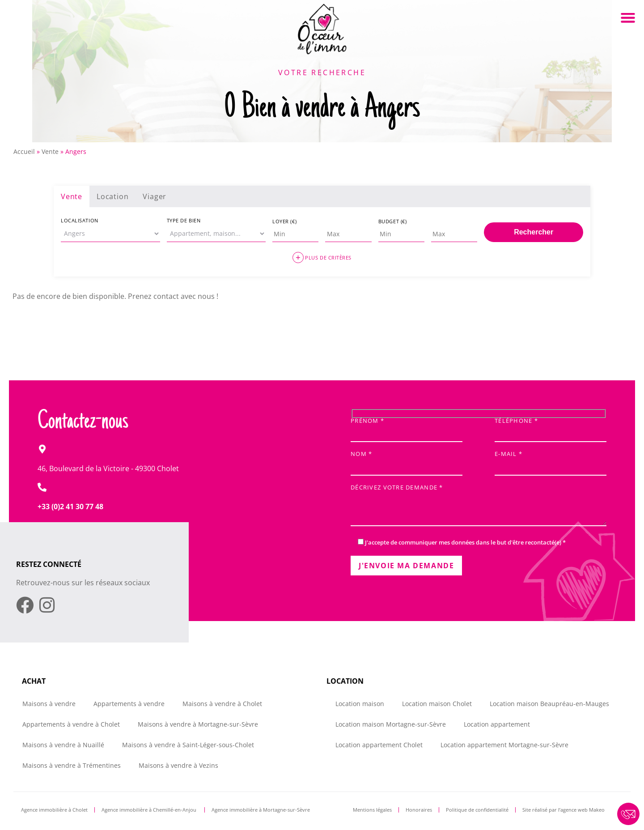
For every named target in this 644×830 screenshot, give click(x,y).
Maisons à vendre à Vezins (178, 765)
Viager (155, 196)
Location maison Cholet (437, 704)
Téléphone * (551, 428)
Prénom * (407, 428)
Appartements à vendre (129, 704)
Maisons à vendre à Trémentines (72, 765)
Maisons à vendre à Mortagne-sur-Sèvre (198, 724)
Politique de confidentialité (477, 810)
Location (112, 196)
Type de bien (184, 220)
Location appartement (497, 724)
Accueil (24, 151)
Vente (50, 151)
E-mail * (551, 461)
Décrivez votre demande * (479, 506)
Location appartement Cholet (379, 745)
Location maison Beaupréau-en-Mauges (549, 704)
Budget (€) (393, 221)
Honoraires (419, 810)
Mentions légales (372, 810)
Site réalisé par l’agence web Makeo (563, 810)
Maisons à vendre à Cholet (222, 704)
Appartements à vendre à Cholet (71, 724)
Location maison (360, 704)
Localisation (80, 220)
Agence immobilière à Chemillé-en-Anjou (150, 810)
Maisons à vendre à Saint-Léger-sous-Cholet (188, 745)
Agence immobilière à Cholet (54, 810)
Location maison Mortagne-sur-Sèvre (391, 724)
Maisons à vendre (49, 704)
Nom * (407, 461)
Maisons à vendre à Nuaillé (63, 745)
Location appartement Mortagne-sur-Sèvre (504, 745)
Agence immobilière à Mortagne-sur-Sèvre (261, 810)
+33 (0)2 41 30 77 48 (70, 507)
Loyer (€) (284, 221)
